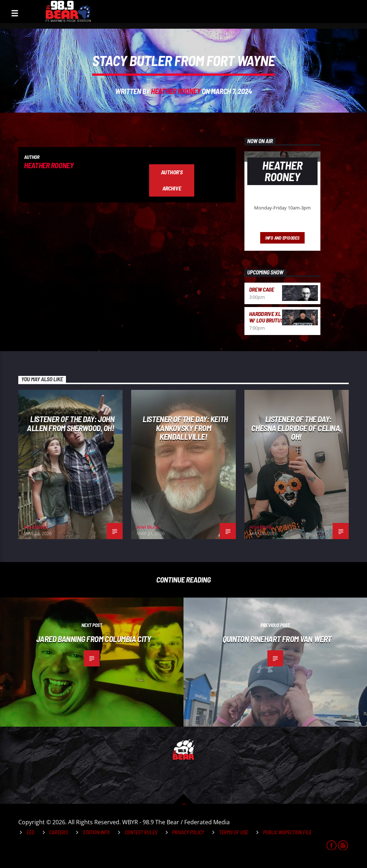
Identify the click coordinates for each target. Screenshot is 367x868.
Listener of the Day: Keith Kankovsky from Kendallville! (185, 428)
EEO (30, 832)
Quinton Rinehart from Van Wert (277, 639)
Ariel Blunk (35, 527)
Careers (58, 832)
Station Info (96, 832)
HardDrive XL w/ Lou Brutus (266, 317)
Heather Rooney (176, 91)
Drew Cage (262, 289)
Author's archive (172, 180)
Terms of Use (233, 832)
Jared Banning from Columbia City (94, 639)
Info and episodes (282, 238)
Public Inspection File (287, 832)
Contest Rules (141, 832)
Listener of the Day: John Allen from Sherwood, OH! (71, 423)
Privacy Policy (188, 832)
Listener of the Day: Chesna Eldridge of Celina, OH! (296, 428)
